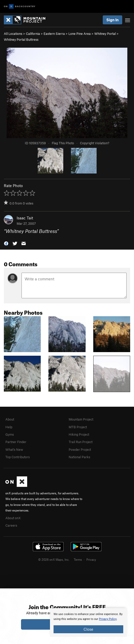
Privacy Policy (108, 619)
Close (88, 629)
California (33, 34)
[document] (88, 622)
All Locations (13, 34)
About (10, 419)
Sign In (112, 20)
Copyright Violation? (95, 143)
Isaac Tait (25, 218)
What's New (14, 449)
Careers (11, 525)
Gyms (10, 434)
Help (9, 427)
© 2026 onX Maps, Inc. (54, 559)
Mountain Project (81, 419)
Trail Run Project (81, 442)
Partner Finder (16, 442)
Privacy (91, 559)
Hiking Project (79, 434)
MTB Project (78, 427)
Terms (78, 559)
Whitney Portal (105, 34)
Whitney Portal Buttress (21, 39)
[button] (6, 243)
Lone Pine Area (80, 34)
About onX (13, 518)
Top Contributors (18, 457)
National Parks (79, 457)
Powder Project (80, 449)
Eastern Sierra (54, 34)
